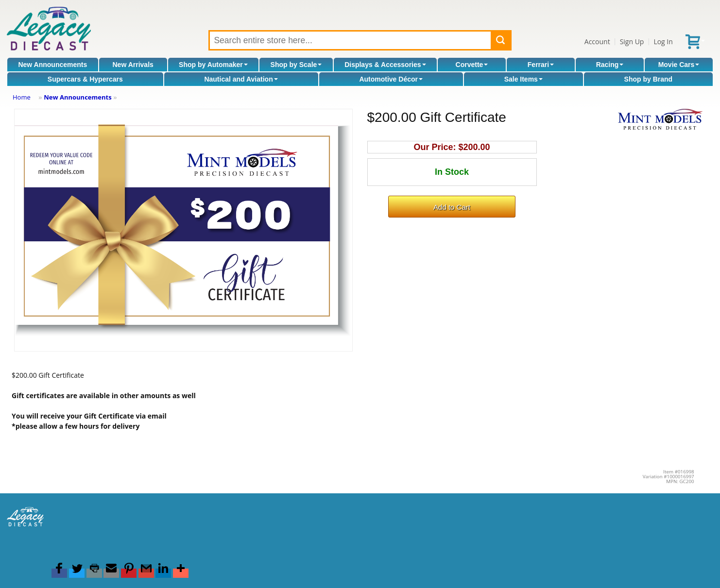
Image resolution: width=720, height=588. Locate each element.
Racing (610, 65)
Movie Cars (679, 65)
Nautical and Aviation (241, 79)
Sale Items (523, 79)
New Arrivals (133, 65)
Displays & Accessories (385, 65)
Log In (663, 42)
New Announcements (52, 65)
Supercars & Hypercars (85, 79)
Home (22, 97)
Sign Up (632, 42)
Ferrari (541, 65)
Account (597, 42)
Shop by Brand (649, 79)
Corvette (472, 65)
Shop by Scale (296, 65)
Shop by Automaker (213, 65)
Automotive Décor (391, 79)
